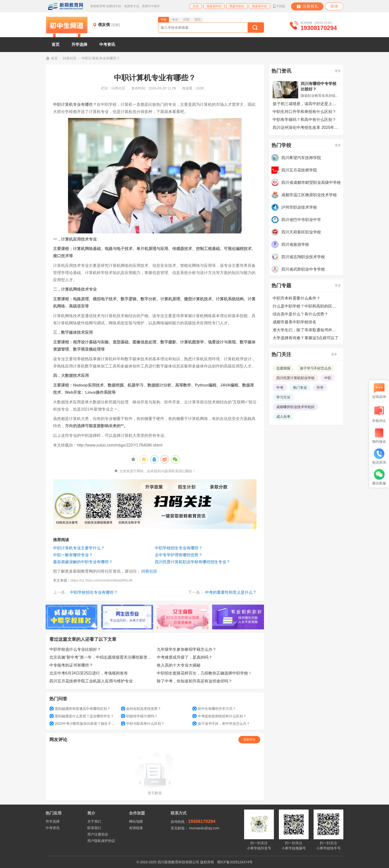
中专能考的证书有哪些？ (71, 665)
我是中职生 (237, 6)
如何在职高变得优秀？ (141, 709)
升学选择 (79, 44)
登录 (334, 6)
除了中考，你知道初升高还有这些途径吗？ (194, 681)
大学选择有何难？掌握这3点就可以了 (306, 338)
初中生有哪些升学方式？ (214, 709)
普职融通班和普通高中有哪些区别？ (80, 709)
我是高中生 (259, 6)
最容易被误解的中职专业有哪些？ (83, 562)
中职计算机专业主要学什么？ (79, 548)
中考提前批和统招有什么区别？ (219, 716)
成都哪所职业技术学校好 (295, 407)
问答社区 (70, 58)
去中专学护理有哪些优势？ (179, 555)
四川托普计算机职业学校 (295, 378)
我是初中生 (214, 6)
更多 (338, 71)
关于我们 (94, 821)
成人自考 (283, 417)
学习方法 (283, 397)
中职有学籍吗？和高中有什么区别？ (304, 120)
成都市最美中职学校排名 (294, 322)
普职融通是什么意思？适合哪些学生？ (82, 716)
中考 (280, 388)
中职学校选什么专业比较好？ (75, 649)
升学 (320, 388)
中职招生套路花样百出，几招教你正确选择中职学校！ (204, 673)
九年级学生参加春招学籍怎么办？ (187, 649)
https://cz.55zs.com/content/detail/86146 (101, 580)
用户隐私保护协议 (101, 841)
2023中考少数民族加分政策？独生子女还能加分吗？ (83, 724)
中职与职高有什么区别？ (143, 724)
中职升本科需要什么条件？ (296, 298)
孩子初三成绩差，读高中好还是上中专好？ (306, 104)
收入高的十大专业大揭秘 (179, 665)
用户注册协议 (98, 834)
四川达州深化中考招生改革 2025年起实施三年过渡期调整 (306, 127)
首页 (56, 44)
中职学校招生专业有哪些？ (179, 548)
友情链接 (136, 828)
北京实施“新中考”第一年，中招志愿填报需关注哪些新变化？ (101, 657)
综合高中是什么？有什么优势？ (300, 314)
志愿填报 (283, 368)
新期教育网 (65, 6)
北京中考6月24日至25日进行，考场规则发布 (89, 673)
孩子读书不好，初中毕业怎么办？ (221, 724)
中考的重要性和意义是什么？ (231, 592)
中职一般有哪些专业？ (73, 555)
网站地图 (136, 821)
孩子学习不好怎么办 (316, 368)
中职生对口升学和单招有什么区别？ (304, 112)
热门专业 (300, 388)
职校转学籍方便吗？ (139, 716)
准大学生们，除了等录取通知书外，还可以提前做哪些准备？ (306, 330)
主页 (196, 6)
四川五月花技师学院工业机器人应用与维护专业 (91, 681)
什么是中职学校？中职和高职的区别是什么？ (306, 306)
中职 (328, 378)
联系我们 (94, 828)
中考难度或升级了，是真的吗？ (185, 657)
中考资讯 (107, 44)
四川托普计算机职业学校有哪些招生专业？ (193, 562)
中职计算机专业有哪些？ (75, 104)
